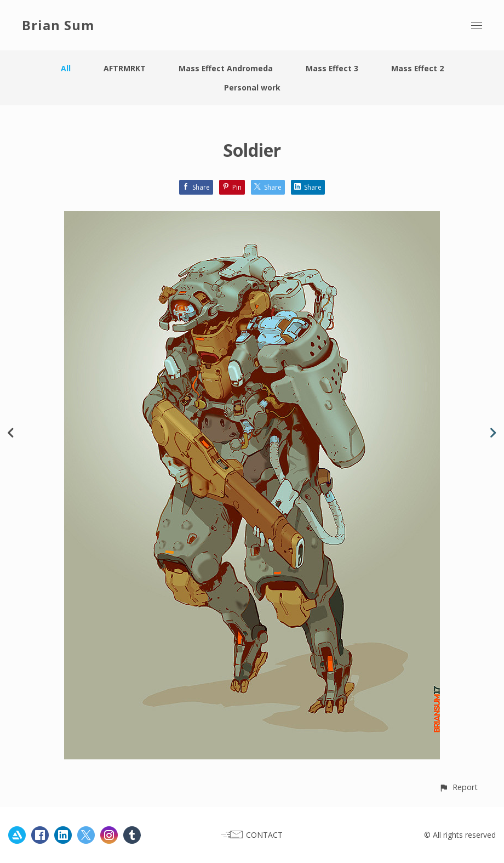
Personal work (252, 87)
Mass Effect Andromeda (225, 68)
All (65, 68)
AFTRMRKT (124, 68)
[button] (458, 787)
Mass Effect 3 (332, 68)
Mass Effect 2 (418, 68)
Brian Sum (58, 25)
